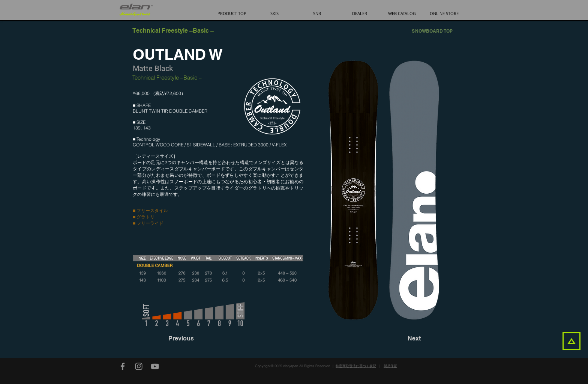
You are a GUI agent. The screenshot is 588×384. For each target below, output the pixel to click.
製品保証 (390, 366)
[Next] (402, 339)
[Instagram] (139, 366)
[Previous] (193, 339)
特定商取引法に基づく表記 (356, 366)
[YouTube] (155, 366)
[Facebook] (123, 366)
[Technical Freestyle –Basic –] (173, 31)
